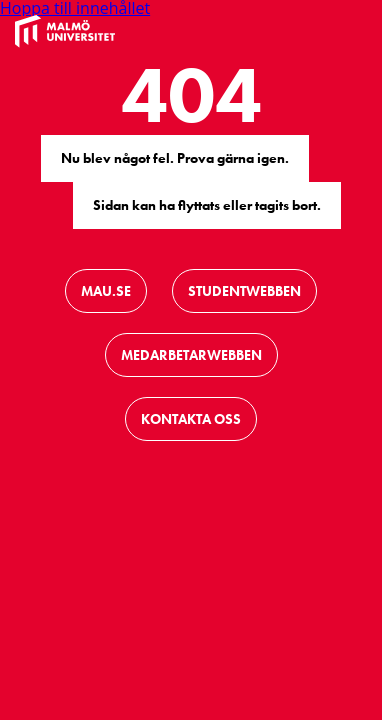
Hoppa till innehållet (75, 8)
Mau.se (106, 291)
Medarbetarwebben (191, 355)
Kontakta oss (191, 419)
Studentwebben (244, 291)
